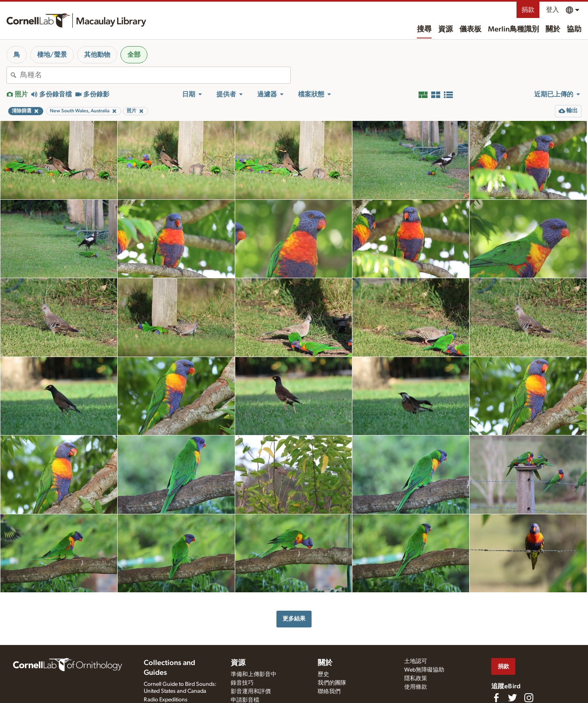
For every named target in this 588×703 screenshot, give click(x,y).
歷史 (323, 674)
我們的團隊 (332, 683)
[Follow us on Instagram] (529, 698)
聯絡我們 (329, 692)
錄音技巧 (242, 683)
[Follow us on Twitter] (512, 698)
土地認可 (416, 661)
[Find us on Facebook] (496, 698)
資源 (445, 29)
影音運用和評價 (251, 692)
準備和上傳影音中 (254, 674)
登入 (552, 10)
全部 (134, 55)
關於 (553, 29)
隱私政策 (416, 678)
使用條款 (416, 687)
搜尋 (424, 29)
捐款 (528, 10)
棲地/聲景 (52, 55)
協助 (574, 29)
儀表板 (470, 29)
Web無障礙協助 (424, 670)
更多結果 (294, 619)
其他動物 (97, 55)
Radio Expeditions (166, 700)
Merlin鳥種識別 (513, 29)
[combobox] (155, 75)
